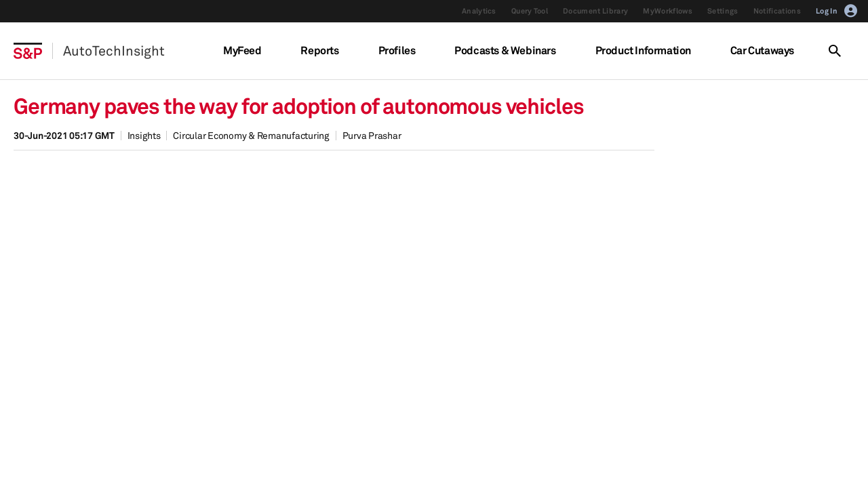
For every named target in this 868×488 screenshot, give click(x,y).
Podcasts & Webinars (505, 50)
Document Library (595, 11)
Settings (723, 11)
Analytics (479, 11)
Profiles (397, 50)
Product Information (643, 50)
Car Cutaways (762, 50)
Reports (319, 50)
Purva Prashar (372, 135)
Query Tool (530, 11)
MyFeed (242, 50)
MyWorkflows (668, 11)
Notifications (777, 11)
